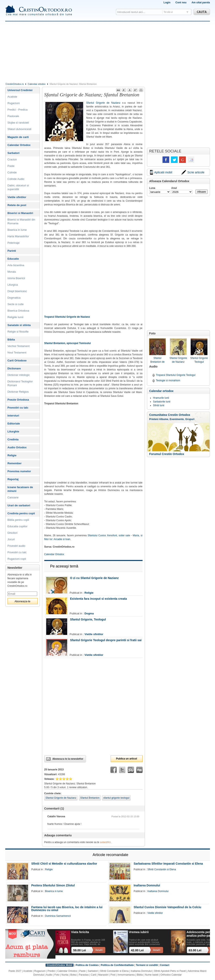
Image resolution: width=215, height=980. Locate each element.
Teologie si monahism (168, 380)
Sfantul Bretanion (90, 798)
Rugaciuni (14, 103)
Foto (57, 975)
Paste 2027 (15, 971)
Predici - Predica (18, 110)
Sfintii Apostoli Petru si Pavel (170, 971)
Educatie (13, 259)
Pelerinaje (14, 243)
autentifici (105, 842)
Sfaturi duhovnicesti (19, 129)
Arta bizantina (16, 265)
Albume (164, 419)
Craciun (12, 159)
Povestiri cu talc (18, 408)
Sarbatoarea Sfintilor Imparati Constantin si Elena (168, 864)
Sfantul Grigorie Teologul (199, 351)
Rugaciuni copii (17, 559)
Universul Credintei (20, 90)
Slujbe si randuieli (18, 123)
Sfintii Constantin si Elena (162, 869)
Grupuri (190, 419)
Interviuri (13, 416)
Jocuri (11, 539)
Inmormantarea (126, 975)
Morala (12, 272)
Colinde (12, 172)
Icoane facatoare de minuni (20, 489)
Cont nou (181, 3)
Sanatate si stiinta (19, 325)
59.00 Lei (80, 950)
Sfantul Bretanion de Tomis (157, 351)
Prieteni (154, 419)
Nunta (65, 975)
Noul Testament (17, 353)
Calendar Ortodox (54, 554)
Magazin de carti (18, 137)
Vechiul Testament (19, 346)
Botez (74, 975)
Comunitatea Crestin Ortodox (170, 415)
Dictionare (14, 368)
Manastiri (103, 975)
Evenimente (177, 419)
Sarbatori (14, 153)
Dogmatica (14, 298)
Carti (93, 975)
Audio (49, 975)
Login (167, 3)
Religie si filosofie (18, 332)
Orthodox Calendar (171, 975)
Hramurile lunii (161, 398)
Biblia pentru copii (18, 520)
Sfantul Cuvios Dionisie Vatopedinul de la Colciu (167, 907)
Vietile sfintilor (94, 634)
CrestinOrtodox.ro (15, 84)
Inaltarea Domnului (147, 885)
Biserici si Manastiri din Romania (21, 221)
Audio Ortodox (17, 447)
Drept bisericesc (17, 291)
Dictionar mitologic (19, 375)
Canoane (13, 497)
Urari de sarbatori (19, 505)
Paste (11, 166)
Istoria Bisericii (16, 278)
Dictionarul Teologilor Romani (20, 383)
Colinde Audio (16, 179)
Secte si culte (16, 304)
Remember (15, 463)
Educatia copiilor (18, 526)
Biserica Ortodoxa (18, 311)
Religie (89, 593)
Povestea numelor (19, 471)
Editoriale (14, 424)
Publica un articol (126, 759)
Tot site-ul (168, 12)
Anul (174, 188)
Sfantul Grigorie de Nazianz (103, 103)
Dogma (89, 613)
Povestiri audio (16, 546)
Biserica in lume (17, 230)
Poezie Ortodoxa (18, 400)
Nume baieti (152, 975)
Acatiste (12, 97)
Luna (152, 188)
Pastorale (13, 116)
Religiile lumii (16, 317)
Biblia (11, 340)
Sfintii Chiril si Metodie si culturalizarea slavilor (64, 864)
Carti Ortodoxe (17, 360)
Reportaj (13, 479)
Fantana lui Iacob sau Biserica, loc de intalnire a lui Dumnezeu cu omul (67, 909)
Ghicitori (13, 533)
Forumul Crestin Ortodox (167, 454)
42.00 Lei (137, 950)
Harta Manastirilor (18, 236)
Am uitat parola (201, 3)
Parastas (84, 975)
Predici (51, 971)
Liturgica (13, 285)
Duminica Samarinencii (58, 916)
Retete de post (17, 205)
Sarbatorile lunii (162, 402)
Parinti (12, 251)
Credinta (13, 439)
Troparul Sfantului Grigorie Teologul (176, 375)
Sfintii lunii (159, 405)
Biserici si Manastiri (20, 213)
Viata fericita (80, 932)
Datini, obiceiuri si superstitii (18, 187)
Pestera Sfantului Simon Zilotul (53, 885)
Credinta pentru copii (21, 513)
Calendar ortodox (37, 84)
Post (113, 975)
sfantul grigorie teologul (116, 798)
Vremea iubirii (139, 932)
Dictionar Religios (18, 392)
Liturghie (13, 431)
